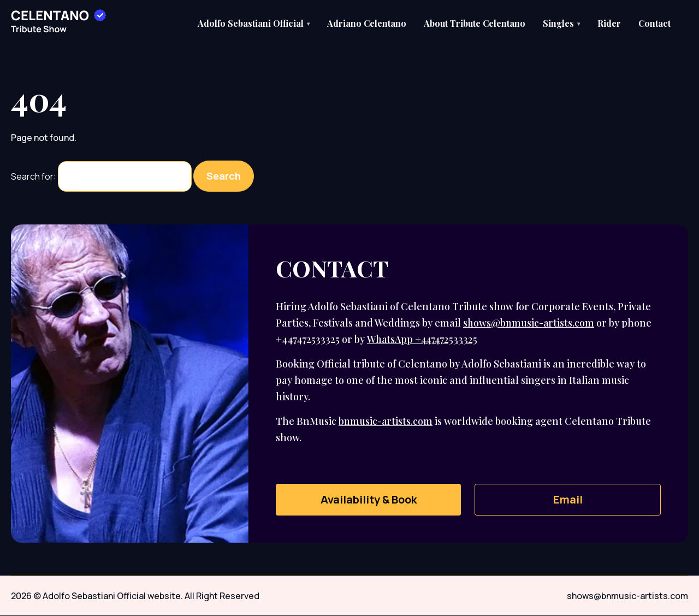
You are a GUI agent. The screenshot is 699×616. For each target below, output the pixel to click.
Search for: (34, 177)
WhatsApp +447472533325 (423, 340)
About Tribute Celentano (475, 23)
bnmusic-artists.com (386, 422)
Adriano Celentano (367, 23)
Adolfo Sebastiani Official (254, 23)
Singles (561, 23)
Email (568, 500)
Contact (654, 23)
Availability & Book (369, 500)
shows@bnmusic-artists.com (530, 323)
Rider (609, 23)
